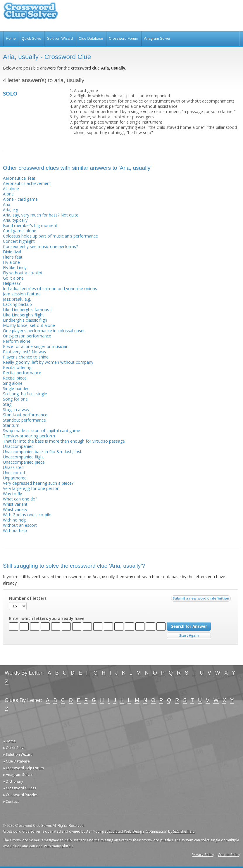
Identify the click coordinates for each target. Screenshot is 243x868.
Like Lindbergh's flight (23, 315)
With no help (15, 520)
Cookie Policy (229, 855)
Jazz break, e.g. (17, 299)
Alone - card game (20, 199)
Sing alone (13, 383)
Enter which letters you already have (47, 618)
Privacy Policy (203, 855)
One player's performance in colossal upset (44, 331)
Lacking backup (17, 304)
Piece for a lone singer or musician (36, 346)
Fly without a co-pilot (23, 273)
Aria (7, 204)
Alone (8, 194)
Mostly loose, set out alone (29, 325)
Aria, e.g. (11, 210)
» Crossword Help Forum (23, 768)
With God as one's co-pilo (27, 515)
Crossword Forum (123, 39)
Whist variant (15, 504)
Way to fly (12, 494)
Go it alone (13, 278)
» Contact (11, 802)
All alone (11, 189)
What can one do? (20, 499)
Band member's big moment (30, 225)
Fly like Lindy (15, 267)
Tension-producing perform (29, 436)
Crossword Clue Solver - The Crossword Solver (31, 13)
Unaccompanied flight (24, 457)
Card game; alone (20, 231)
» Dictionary (13, 781)
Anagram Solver (157, 39)
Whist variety (15, 509)
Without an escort (20, 525)
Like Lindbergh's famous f (27, 310)
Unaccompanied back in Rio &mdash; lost (42, 452)
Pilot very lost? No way (25, 352)
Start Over (189, 636)
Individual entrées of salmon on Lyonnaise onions (50, 289)
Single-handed (16, 388)
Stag (7, 404)
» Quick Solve (14, 748)
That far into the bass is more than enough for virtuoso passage (64, 441)
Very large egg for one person (31, 488)
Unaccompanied (18, 446)
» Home (9, 741)
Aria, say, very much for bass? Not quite (41, 215)
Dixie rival (12, 252)
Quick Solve (31, 39)
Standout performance (24, 420)
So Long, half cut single (25, 394)
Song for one (15, 399)
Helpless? (12, 283)
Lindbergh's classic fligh (25, 320)
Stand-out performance (25, 415)
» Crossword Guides (20, 788)
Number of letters (28, 598)
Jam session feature (22, 294)
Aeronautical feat (19, 178)
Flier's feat (13, 257)
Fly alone (11, 262)
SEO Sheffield (184, 831)
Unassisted (13, 467)
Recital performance (22, 373)
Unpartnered (15, 478)
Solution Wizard (60, 39)
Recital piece (15, 378)
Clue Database (91, 39)
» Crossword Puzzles (20, 795)
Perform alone (17, 341)
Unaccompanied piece (24, 462)
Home (11, 39)
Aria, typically (15, 220)
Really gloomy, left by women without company (48, 362)
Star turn (11, 425)
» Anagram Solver (18, 775)
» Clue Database (16, 761)
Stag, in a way (16, 409)
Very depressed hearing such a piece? (38, 483)
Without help (15, 530)
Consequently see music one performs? (40, 246)
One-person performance (27, 336)
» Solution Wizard (18, 754)
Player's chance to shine (26, 357)
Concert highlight (19, 241)
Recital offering (17, 367)
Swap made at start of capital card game (42, 430)
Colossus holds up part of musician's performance (50, 236)
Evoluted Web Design (126, 831)
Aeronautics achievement (27, 183)
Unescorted (14, 473)
